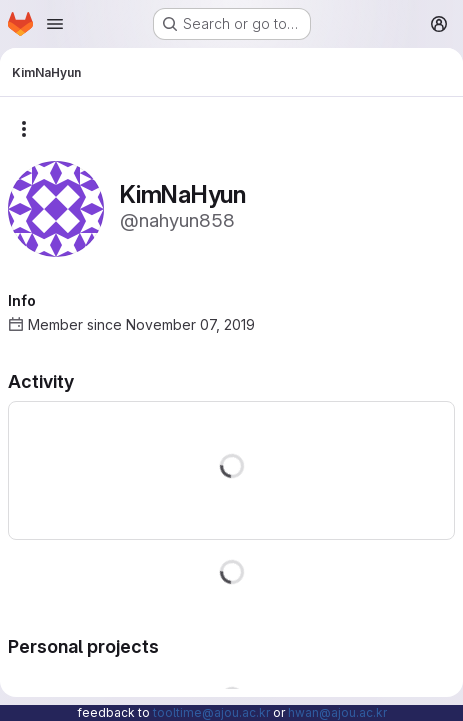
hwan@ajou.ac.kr (337, 712)
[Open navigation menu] (55, 24)
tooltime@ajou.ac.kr (211, 712)
